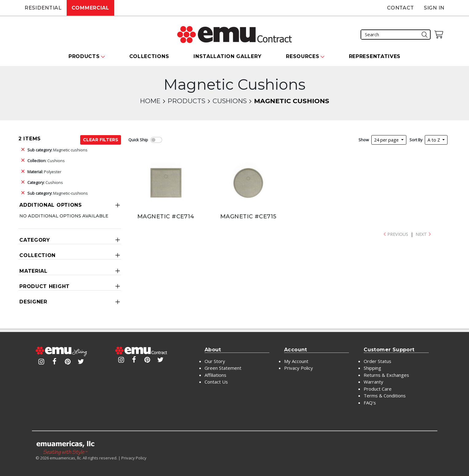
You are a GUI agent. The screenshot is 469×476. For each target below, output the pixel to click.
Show (364, 140)
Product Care (378, 389)
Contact (401, 8)
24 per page (387, 140)
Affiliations (215, 375)
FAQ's (370, 403)
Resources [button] (303, 56)
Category (35, 240)
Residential (43, 8)
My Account (296, 361)
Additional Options (51, 205)
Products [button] (84, 56)
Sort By (416, 140)
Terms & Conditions (385, 396)
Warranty (373, 382)
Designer (33, 302)
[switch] (156, 140)
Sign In (434, 8)
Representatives (375, 56)
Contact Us (216, 382)
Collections (149, 56)
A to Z (434, 140)
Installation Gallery (227, 56)
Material (33, 271)
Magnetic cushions (57, 150)
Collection (37, 255)
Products (186, 101)
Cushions (230, 101)
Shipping (372, 368)
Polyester (44, 172)
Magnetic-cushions (58, 193)
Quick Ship (138, 140)
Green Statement (223, 368)
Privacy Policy (299, 368)
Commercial (90, 8)
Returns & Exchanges (386, 375)
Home (150, 101)
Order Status (377, 361)
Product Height (45, 286)
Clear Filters (101, 140)
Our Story (215, 361)
